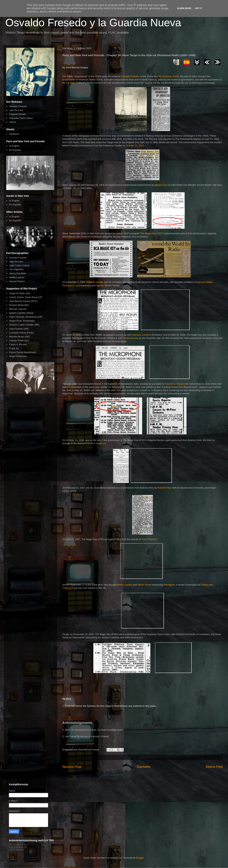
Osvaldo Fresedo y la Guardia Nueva (93, 23)
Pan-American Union (168, 76)
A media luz (100, 443)
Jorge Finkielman (18, 356)
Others (13, 122)
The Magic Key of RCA (152, 233)
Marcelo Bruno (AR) (19, 337)
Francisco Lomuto (140, 335)
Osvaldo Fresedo (130, 76)
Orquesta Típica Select (21, 118)
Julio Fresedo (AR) (19, 329)
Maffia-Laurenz (17, 277)
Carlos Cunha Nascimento (23, 352)
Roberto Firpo (164, 488)
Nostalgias (169, 585)
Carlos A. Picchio (18, 344)
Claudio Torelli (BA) (19, 341)
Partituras (14, 134)
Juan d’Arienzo (149, 539)
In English (14, 146)
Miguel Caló (161, 185)
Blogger (140, 858)
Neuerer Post (72, 767)
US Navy (71, 83)
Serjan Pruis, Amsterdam (22, 321)
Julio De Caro (16, 110)
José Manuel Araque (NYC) (23, 301)
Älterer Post (214, 767)
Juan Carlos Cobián (19, 265)
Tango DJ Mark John (20, 293)
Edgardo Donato (95, 282)
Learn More (184, 8)
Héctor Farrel (144, 585)
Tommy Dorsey (131, 338)
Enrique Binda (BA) (19, 305)
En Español (15, 150)
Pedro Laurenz (125, 585)
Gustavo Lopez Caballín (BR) (24, 325)
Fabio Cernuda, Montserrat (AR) (26, 317)
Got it (198, 8)
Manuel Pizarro (17, 281)
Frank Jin (14, 348)
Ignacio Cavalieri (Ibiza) (21, 313)
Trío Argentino (16, 269)
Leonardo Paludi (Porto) (21, 333)
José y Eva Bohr (18, 273)
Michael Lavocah (18, 309)
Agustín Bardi (103, 285)
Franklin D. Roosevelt (176, 384)
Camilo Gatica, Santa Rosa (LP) (26, 297)
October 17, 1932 (135, 146)
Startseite (144, 767)
